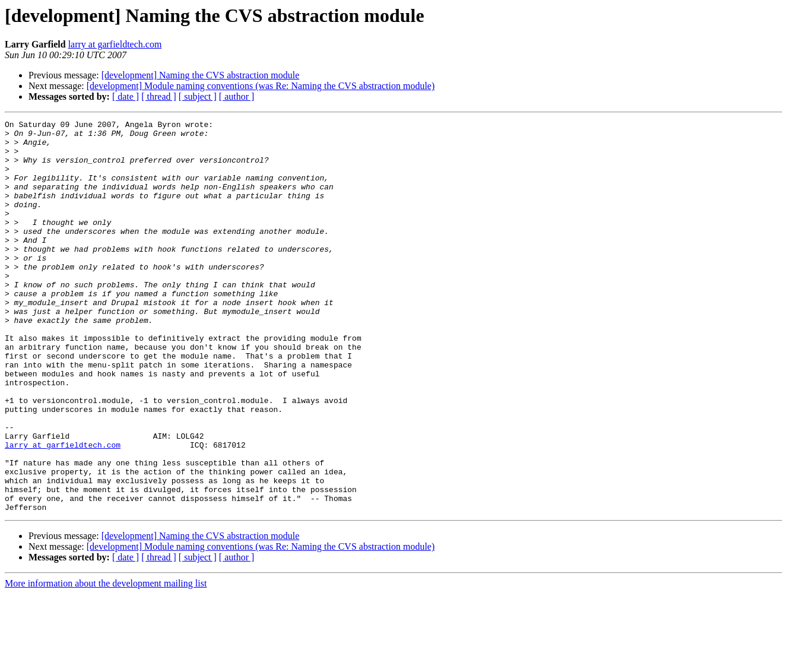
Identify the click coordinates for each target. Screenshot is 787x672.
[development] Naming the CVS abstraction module (201, 75)
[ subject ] (198, 96)
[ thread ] (159, 96)
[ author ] (237, 96)
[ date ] (126, 96)
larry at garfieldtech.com (115, 44)
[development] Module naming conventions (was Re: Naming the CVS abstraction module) (261, 86)
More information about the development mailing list (106, 662)
